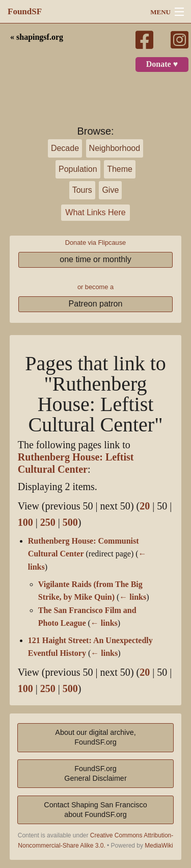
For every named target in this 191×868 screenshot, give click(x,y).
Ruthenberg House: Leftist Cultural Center (76, 463)
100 (25, 522)
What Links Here (95, 212)
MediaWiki (159, 846)
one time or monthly (95, 259)
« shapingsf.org (37, 37)
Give (110, 190)
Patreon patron (96, 304)
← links (133, 597)
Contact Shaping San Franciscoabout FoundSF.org (95, 810)
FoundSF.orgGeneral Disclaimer (95, 773)
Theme (120, 169)
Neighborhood (115, 148)
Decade (65, 148)
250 (48, 522)
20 (145, 506)
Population (78, 169)
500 (70, 522)
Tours (82, 190)
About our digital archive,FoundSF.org (95, 737)
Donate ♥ (162, 64)
